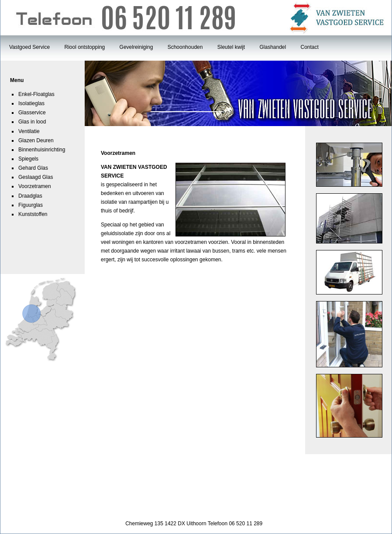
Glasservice (32, 113)
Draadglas (30, 196)
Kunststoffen (33, 214)
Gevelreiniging (136, 47)
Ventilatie (29, 131)
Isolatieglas (31, 103)
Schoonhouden (185, 47)
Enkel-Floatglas (36, 94)
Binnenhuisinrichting (42, 150)
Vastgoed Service (29, 47)
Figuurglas (31, 205)
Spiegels (28, 159)
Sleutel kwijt (231, 47)
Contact (310, 47)
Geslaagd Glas (36, 177)
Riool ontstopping (85, 47)
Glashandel (273, 47)
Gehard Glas (33, 168)
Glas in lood (32, 122)
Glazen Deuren (36, 140)
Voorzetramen (35, 186)
